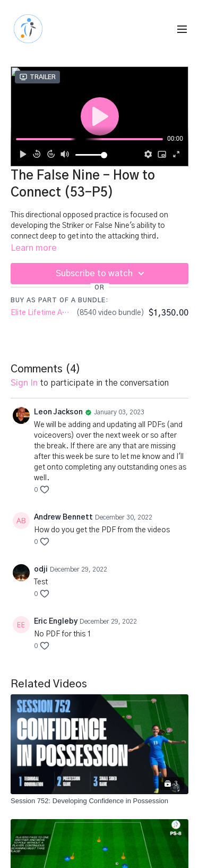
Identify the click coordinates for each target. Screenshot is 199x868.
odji (41, 569)
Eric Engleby (56, 622)
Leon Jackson (58, 412)
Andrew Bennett (63, 517)
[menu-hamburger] (182, 29)
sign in (24, 383)
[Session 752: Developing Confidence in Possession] (99, 801)
